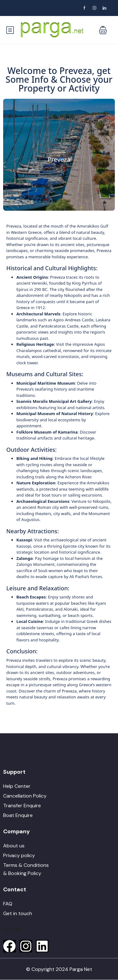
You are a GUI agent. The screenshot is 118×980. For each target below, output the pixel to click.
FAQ (8, 904)
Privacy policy (19, 855)
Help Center (17, 786)
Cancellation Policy (25, 796)
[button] (103, 30)
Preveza (59, 160)
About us (14, 846)
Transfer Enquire (22, 806)
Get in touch (18, 913)
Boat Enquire (18, 815)
